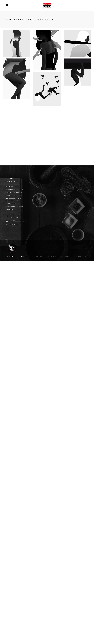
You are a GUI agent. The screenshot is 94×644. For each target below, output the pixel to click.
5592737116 (14, 607)
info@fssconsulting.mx (18, 604)
